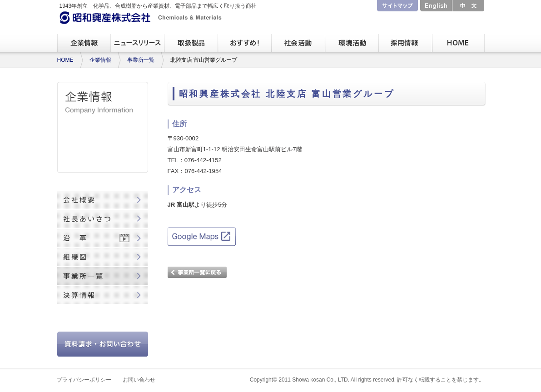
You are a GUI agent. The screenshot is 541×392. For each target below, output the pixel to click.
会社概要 (102, 200)
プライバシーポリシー (84, 380)
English (436, 6)
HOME (65, 60)
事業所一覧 (141, 60)
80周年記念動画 (102, 314)
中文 (468, 6)
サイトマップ (397, 6)
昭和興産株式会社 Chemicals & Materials (141, 17)
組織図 (102, 257)
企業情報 (100, 60)
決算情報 (102, 295)
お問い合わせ (139, 380)
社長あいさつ (102, 219)
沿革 (102, 238)
